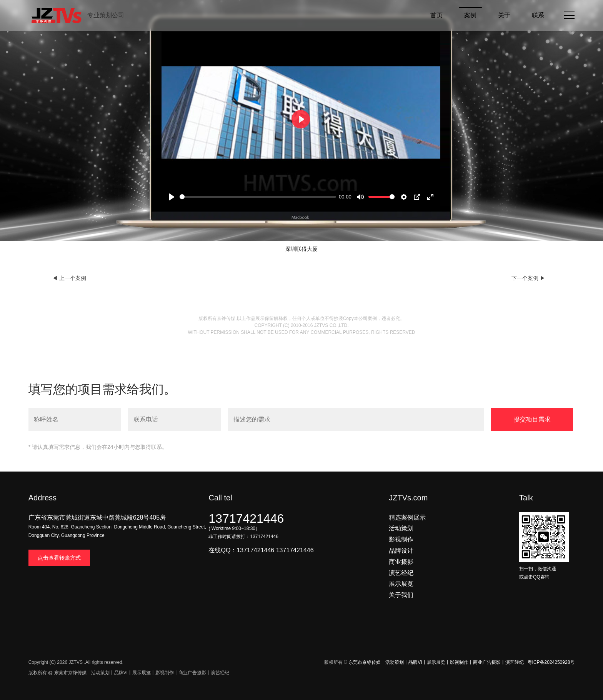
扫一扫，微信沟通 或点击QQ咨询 (544, 569)
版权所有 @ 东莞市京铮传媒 (57, 673)
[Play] (172, 197)
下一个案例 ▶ (528, 278)
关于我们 (401, 595)
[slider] (258, 197)
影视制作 (401, 539)
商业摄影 (401, 562)
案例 (470, 15)
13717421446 (246, 518)
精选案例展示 (407, 517)
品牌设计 (401, 551)
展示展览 (401, 584)
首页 (436, 15)
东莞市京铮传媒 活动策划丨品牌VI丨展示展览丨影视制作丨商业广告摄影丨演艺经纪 (436, 662)
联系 (538, 15)
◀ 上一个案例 (69, 278)
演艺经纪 (401, 573)
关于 (504, 15)
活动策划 (401, 528)
